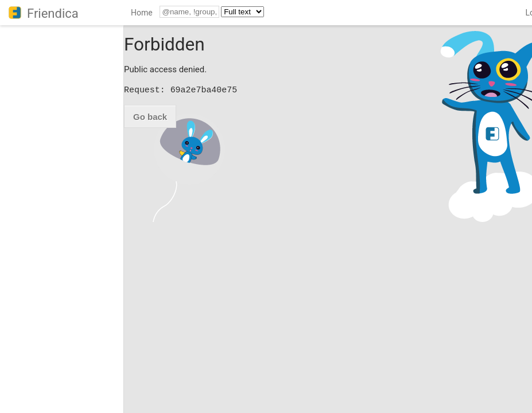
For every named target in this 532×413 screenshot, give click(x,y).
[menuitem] (142, 15)
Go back (150, 117)
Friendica (53, 13)
